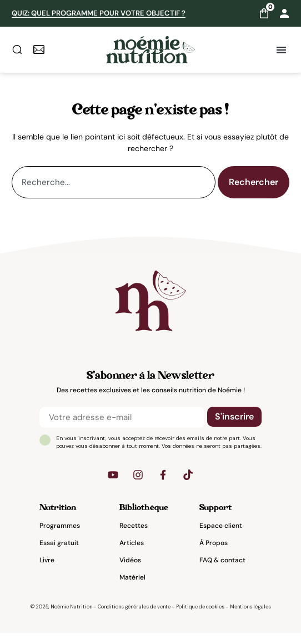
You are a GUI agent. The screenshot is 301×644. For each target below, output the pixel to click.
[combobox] (114, 193)
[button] (282, 50)
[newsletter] (39, 49)
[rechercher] (17, 49)
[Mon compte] (284, 13)
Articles (132, 555)
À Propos (214, 555)
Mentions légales (250, 618)
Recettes (134, 537)
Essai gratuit (59, 555)
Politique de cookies (200, 618)
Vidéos (130, 572)
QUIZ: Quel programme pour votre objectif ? (99, 13)
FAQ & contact (222, 572)
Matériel (132, 589)
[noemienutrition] (150, 312)
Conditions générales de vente (134, 618)
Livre (47, 572)
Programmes (60, 537)
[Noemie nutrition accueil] (150, 50)
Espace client (221, 537)
